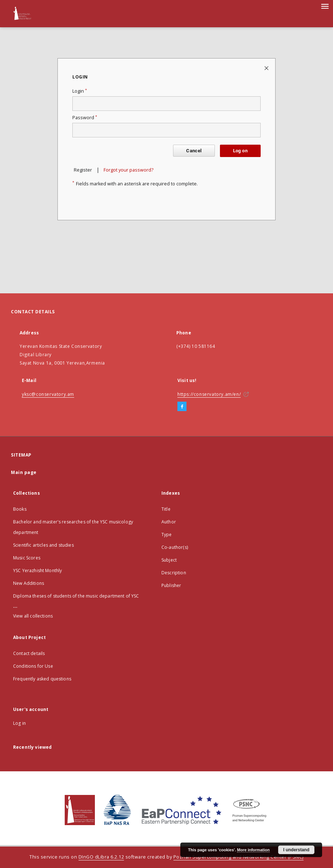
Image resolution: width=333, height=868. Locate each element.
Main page (24, 472)
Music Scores (27, 558)
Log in (19, 723)
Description (174, 573)
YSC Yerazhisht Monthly (37, 570)
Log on (240, 151)
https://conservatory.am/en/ (209, 394)
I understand (296, 850)
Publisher (171, 585)
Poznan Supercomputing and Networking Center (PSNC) (238, 857)
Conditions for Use (33, 666)
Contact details (29, 653)
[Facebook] (182, 407)
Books (20, 509)
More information (253, 850)
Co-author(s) (175, 547)
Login (80, 91)
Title (166, 509)
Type (167, 535)
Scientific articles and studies (43, 545)
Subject (169, 560)
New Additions (29, 583)
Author (169, 522)
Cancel (194, 151)
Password (85, 118)
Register (83, 170)
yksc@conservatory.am (48, 394)
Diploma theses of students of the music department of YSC (76, 596)
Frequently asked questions (42, 679)
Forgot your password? (129, 170)
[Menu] (325, 6)
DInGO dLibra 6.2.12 (101, 857)
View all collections (33, 616)
